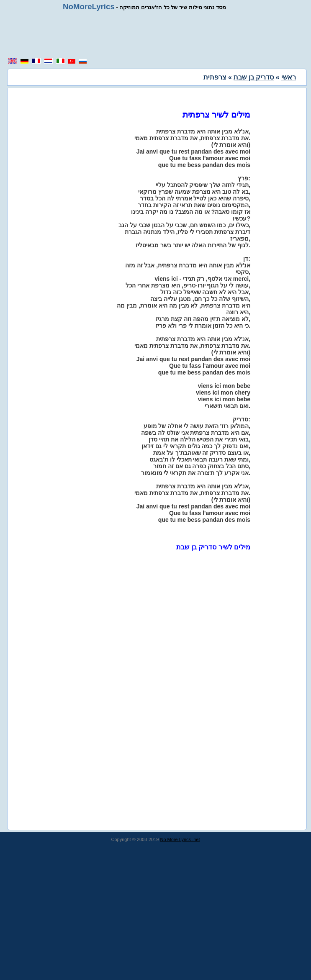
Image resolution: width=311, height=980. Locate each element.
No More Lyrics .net (180, 839)
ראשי (289, 77)
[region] (159, 34)
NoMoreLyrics (89, 6)
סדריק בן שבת (254, 77)
